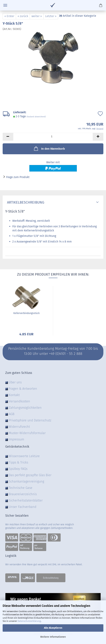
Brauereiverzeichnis (23, 494)
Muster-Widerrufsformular (27, 433)
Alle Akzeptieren (53, 628)
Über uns (15, 382)
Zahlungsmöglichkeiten (25, 408)
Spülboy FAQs (18, 469)
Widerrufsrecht (19, 427)
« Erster (9, 16)
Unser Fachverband (23, 507)
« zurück (23, 16)
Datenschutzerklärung (29, 621)
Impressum (16, 439)
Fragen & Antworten (23, 389)
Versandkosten (19, 401)
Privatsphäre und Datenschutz (30, 420)
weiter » (37, 16)
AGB (12, 414)
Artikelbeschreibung (25, 202)
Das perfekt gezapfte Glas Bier (30, 475)
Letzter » (51, 16)
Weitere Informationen (53, 637)
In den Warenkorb (49, 148)
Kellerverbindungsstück (26, 313)
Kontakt (14, 395)
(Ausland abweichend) (36, 117)
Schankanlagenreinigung (26, 481)
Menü (5, 5)
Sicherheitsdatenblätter (26, 500)
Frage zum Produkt (18, 177)
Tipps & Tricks (18, 462)
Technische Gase (21, 488)
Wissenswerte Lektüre (24, 456)
